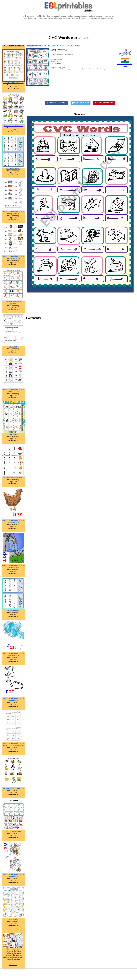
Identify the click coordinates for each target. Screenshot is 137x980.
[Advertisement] (68, 27)
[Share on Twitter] (80, 103)
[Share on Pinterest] (104, 103)
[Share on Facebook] (57, 103)
